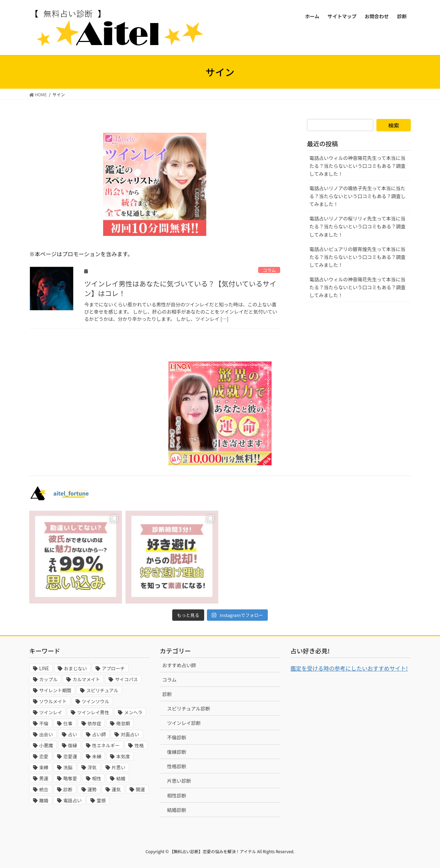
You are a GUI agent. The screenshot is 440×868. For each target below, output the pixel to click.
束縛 (44, 767)
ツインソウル (96, 701)
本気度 (123, 756)
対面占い (130, 734)
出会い (46, 734)
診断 (68, 789)
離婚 (44, 800)
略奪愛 (70, 778)
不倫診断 (177, 737)
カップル (48, 679)
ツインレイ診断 (184, 723)
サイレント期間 (55, 690)
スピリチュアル (102, 690)
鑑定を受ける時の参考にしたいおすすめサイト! (349, 668)
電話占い (72, 800)
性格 (139, 745)
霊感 (101, 800)
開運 (140, 789)
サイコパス (126, 679)
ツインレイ (51, 712)
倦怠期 (123, 723)
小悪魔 (46, 745)
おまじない (75, 668)
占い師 (99, 734)
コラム (269, 270)
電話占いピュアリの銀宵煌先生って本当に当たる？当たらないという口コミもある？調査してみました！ (357, 257)
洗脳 (68, 767)
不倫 (44, 723)
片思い (119, 767)
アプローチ (113, 668)
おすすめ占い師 (179, 665)
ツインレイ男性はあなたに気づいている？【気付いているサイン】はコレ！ (180, 288)
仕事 (68, 723)
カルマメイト (86, 679)
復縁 (73, 745)
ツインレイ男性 (93, 712)
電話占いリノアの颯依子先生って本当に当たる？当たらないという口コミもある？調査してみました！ (357, 196)
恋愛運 (70, 756)
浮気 (92, 767)
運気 (116, 789)
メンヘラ (133, 712)
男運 (44, 778)
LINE (44, 668)
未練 (97, 756)
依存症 (95, 723)
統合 (44, 789)
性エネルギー (106, 745)
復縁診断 (177, 752)
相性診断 (177, 795)
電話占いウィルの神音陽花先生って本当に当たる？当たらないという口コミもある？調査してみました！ (357, 166)
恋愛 (44, 756)
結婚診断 (177, 810)
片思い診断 (179, 781)
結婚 (121, 778)
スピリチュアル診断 (189, 708)
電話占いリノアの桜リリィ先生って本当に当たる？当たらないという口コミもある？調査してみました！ (357, 226)
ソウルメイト (53, 701)
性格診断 (177, 766)
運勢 (92, 789)
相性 (97, 778)
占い (73, 734)
